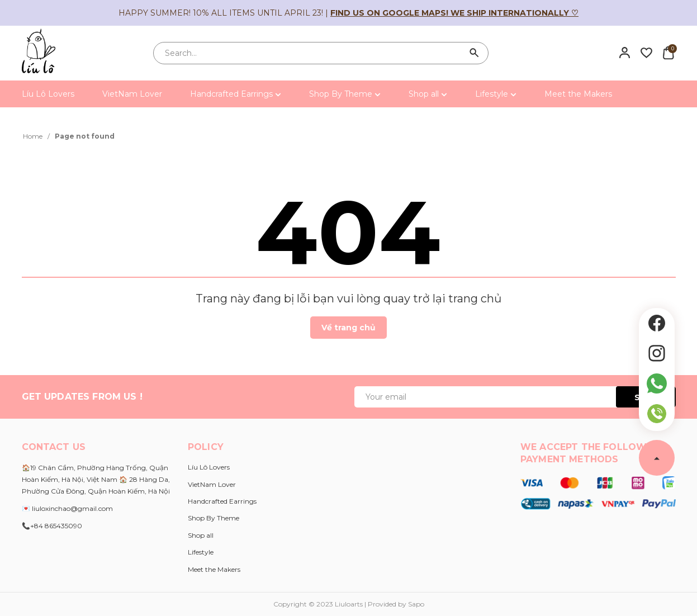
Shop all (428, 94)
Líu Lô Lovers (48, 94)
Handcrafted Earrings (236, 94)
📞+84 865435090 (52, 526)
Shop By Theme (345, 94)
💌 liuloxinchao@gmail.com (67, 508)
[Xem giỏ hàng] (668, 53)
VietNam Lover (132, 94)
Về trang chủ (348, 328)
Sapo (416, 604)
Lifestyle (496, 94)
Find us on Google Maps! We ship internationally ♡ (454, 13)
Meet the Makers (578, 94)
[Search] (475, 53)
